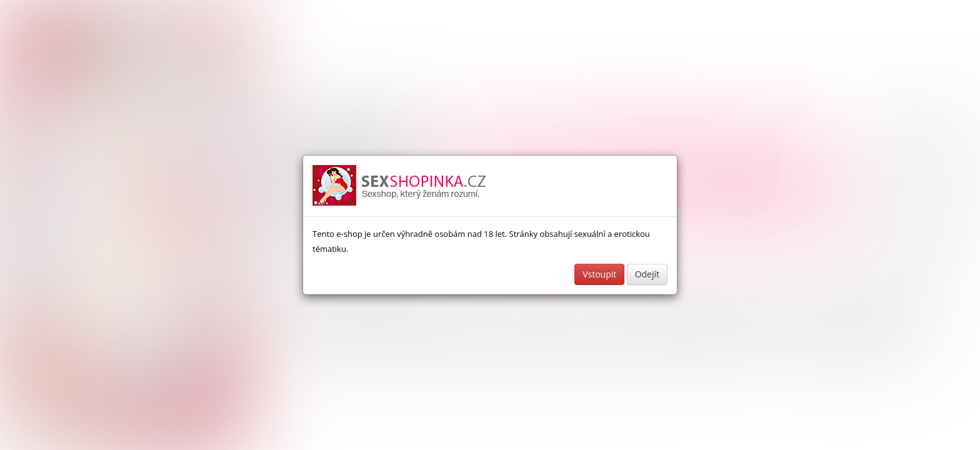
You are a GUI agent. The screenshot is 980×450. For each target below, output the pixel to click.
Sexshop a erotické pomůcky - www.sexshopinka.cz (400, 186)
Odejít (647, 274)
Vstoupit (599, 274)
